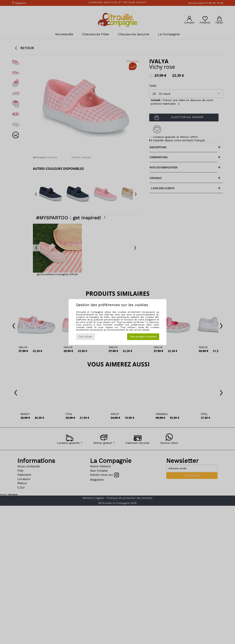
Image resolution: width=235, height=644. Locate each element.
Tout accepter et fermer (143, 337)
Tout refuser (85, 337)
